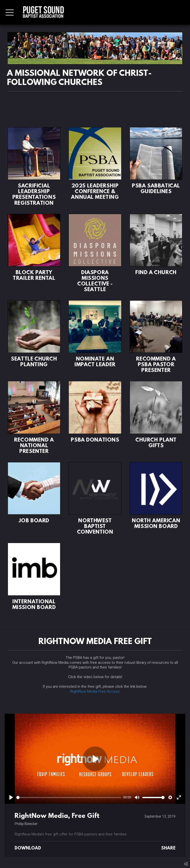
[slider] (69, 797)
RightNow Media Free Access (95, 691)
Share (168, 848)
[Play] (11, 797)
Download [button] (28, 848)
